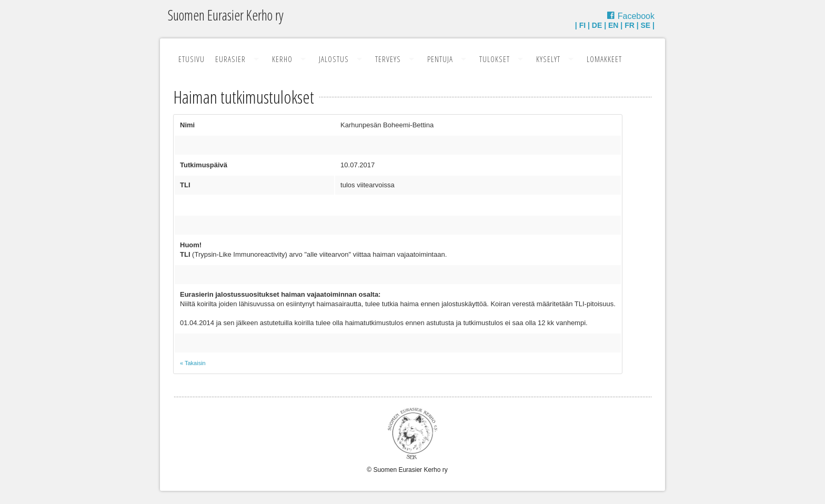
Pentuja (440, 59)
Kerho (282, 59)
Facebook (636, 16)
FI (582, 25)
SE (646, 25)
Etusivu (192, 59)
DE (597, 25)
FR (630, 25)
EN (613, 25)
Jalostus (334, 59)
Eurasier (230, 59)
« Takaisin (193, 363)
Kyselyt (548, 59)
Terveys (388, 59)
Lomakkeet (604, 59)
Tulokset (495, 59)
